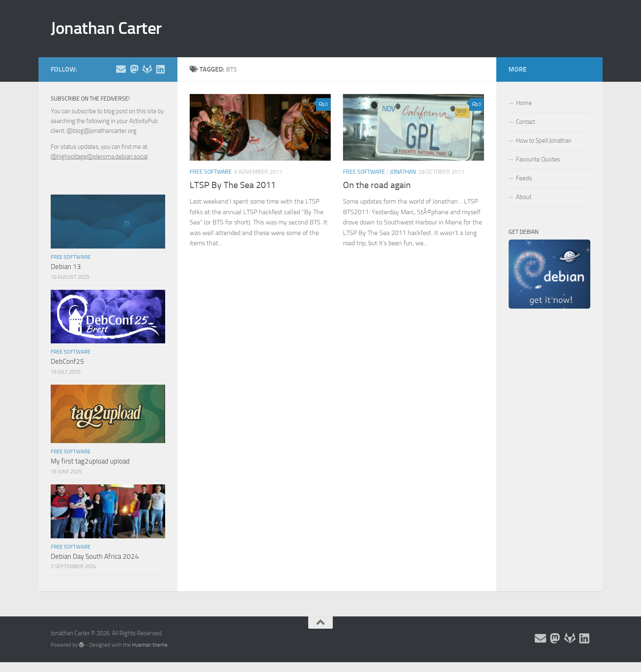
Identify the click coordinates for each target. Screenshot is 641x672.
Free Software (211, 172)
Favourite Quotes (538, 159)
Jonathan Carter (106, 28)
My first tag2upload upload (90, 461)
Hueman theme (150, 645)
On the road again (377, 185)
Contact (526, 122)
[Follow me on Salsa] (147, 69)
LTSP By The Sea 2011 (233, 185)
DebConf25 (67, 361)
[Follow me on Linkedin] (160, 69)
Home (524, 103)
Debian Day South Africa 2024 (95, 556)
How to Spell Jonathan (544, 141)
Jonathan (403, 172)
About (524, 197)
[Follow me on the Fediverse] (134, 69)
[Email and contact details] (121, 69)
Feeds (524, 178)
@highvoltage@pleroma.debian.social (99, 157)
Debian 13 (66, 267)
